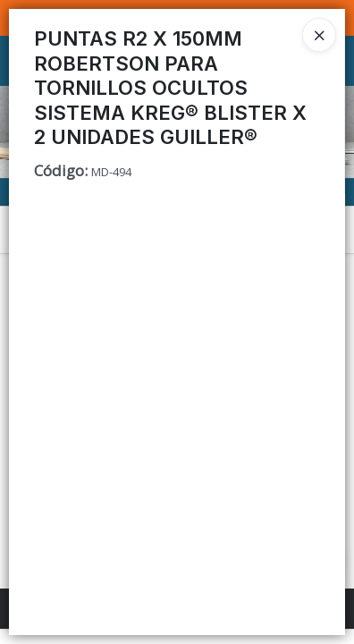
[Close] (319, 35)
